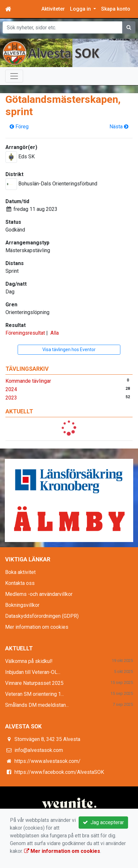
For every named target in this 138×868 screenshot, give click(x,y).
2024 (11, 389)
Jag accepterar (103, 822)
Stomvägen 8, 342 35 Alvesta (47, 739)
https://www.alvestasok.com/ (47, 761)
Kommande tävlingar (28, 381)
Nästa (119, 127)
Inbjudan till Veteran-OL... (33, 672)
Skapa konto (116, 9)
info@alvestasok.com (39, 750)
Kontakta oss (20, 583)
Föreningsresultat (25, 333)
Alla (55, 333)
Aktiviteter (53, 9)
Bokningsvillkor (22, 605)
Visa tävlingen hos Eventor (69, 350)
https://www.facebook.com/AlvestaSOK (59, 772)
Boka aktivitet (20, 572)
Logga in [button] (81, 9)
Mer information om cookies (37, 627)
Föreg (19, 127)
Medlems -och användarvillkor (39, 594)
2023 (11, 398)
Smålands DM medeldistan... (37, 705)
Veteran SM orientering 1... (34, 694)
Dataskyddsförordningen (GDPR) (42, 616)
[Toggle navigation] (14, 76)
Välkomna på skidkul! (29, 661)
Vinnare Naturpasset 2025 (34, 683)
